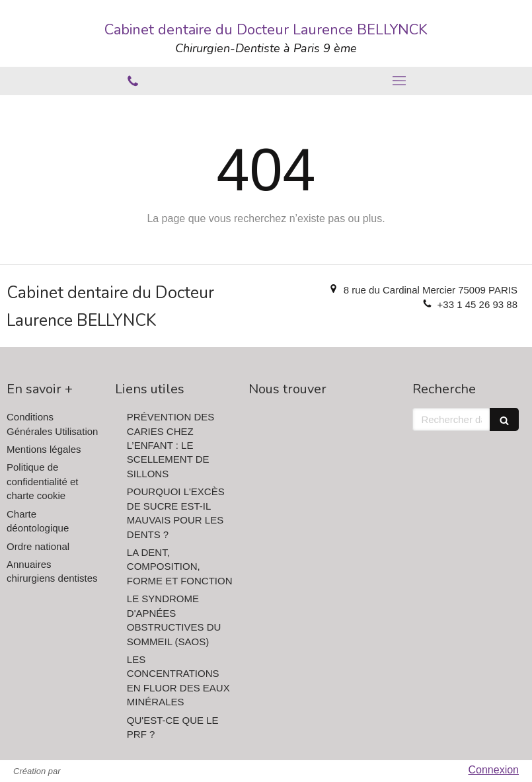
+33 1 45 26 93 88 (477, 304)
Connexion (494, 770)
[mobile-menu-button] (399, 81)
